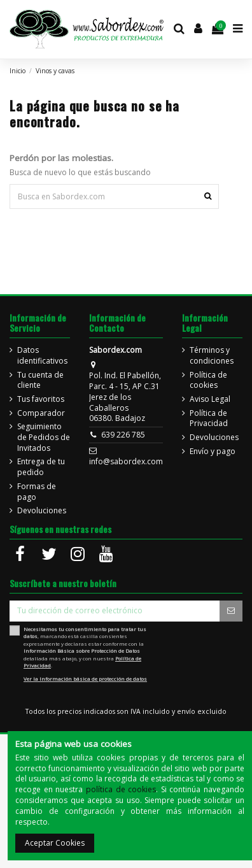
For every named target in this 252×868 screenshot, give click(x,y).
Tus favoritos (41, 399)
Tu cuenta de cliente (40, 381)
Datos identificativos (42, 356)
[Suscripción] (231, 611)
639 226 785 (123, 435)
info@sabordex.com (126, 461)
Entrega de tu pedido (41, 467)
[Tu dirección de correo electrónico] (115, 611)
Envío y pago (213, 452)
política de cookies (121, 789)
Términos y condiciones (212, 356)
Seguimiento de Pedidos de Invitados (44, 438)
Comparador (41, 413)
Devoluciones (42, 511)
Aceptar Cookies (55, 843)
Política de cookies (208, 381)
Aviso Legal (210, 399)
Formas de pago (37, 492)
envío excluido (202, 711)
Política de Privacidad (209, 419)
